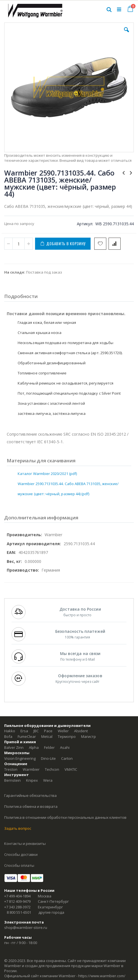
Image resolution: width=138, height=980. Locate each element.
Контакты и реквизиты (25, 843)
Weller (63, 731)
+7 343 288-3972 (17, 907)
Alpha (34, 747)
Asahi (65, 747)
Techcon (52, 769)
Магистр (88, 736)
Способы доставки (21, 854)
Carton (67, 758)
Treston (11, 769)
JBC (36, 731)
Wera (48, 780)
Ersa (24, 731)
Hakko (10, 731)
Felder (49, 747)
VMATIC (71, 769)
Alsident (81, 731)
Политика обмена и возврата (31, 806)
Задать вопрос (18, 828)
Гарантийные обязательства (30, 795)
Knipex (32, 780)
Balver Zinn (14, 747)
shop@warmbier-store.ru (26, 927)
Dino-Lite (48, 758)
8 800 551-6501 (19, 912)
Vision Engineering (20, 758)
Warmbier (31, 769)
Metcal (47, 736)
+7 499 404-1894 (17, 896)
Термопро (67, 736)
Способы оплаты (19, 865)
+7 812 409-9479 (17, 901)
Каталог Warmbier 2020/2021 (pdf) (47, 474)
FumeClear (27, 736)
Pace (48, 731)
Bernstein (12, 780)
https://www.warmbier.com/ (102, 976)
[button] (127, 34)
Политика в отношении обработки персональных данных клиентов (65, 817)
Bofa (8, 736)
